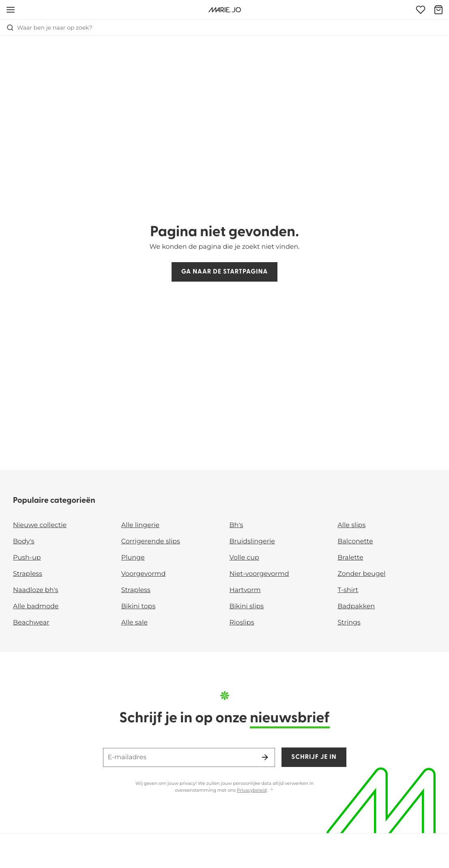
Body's (24, 542)
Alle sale (134, 623)
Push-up (27, 558)
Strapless (28, 574)
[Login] (421, 10)
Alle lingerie (140, 525)
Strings (349, 623)
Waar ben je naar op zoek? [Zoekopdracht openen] (49, 28)
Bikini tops (138, 606)
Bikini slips (247, 606)
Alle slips (351, 525)
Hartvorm (245, 590)
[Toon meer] (272, 790)
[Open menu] (11, 10)
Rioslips (242, 623)
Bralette (350, 558)
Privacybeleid (252, 790)
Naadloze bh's (36, 590)
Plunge (133, 558)
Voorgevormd (144, 574)
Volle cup (244, 558)
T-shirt (348, 590)
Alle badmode (36, 606)
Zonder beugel (361, 574)
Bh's (236, 525)
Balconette (355, 542)
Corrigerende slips (151, 542)
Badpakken (356, 606)
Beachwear (31, 623)
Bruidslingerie (252, 542)
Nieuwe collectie (40, 525)
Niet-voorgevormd (259, 574)
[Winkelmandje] (438, 10)
